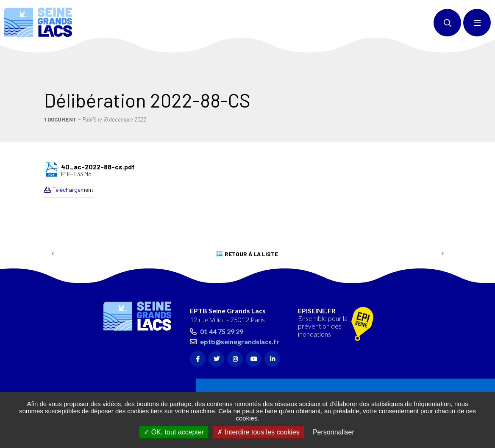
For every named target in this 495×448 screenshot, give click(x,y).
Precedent (53, 216)
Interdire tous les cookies (258, 432)
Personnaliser (334, 432)
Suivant (442, 216)
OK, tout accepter (174, 432)
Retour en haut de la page (474, 241)
